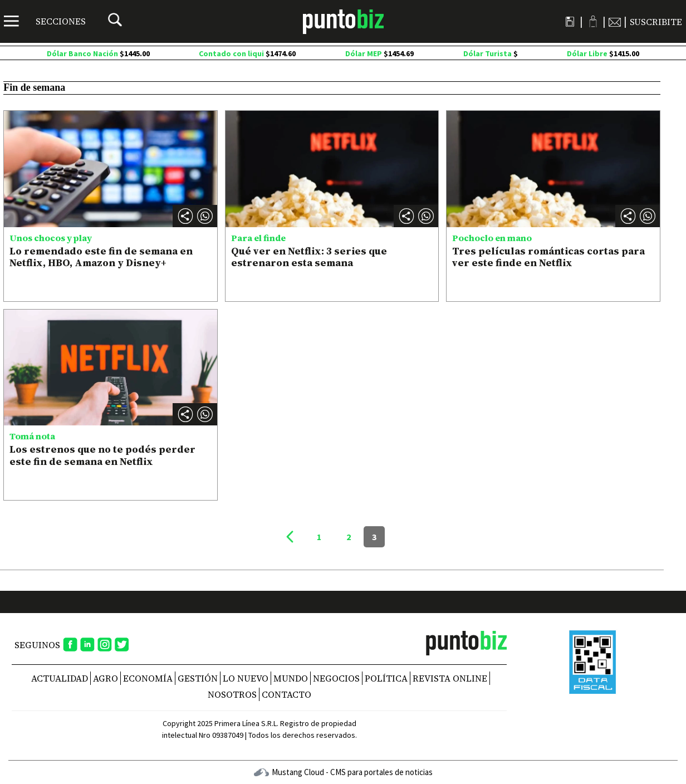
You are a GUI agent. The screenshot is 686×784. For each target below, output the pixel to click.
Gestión (198, 678)
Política (386, 678)
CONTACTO (286, 694)
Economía (148, 678)
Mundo (291, 678)
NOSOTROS (232, 694)
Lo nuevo (246, 678)
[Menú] (45, 21)
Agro (106, 678)
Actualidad (60, 678)
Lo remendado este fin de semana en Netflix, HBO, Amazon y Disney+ (101, 257)
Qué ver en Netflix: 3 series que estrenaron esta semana (309, 257)
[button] (205, 216)
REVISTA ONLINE (450, 678)
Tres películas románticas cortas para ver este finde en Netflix (548, 257)
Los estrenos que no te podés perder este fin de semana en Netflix (102, 455)
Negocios (336, 678)
